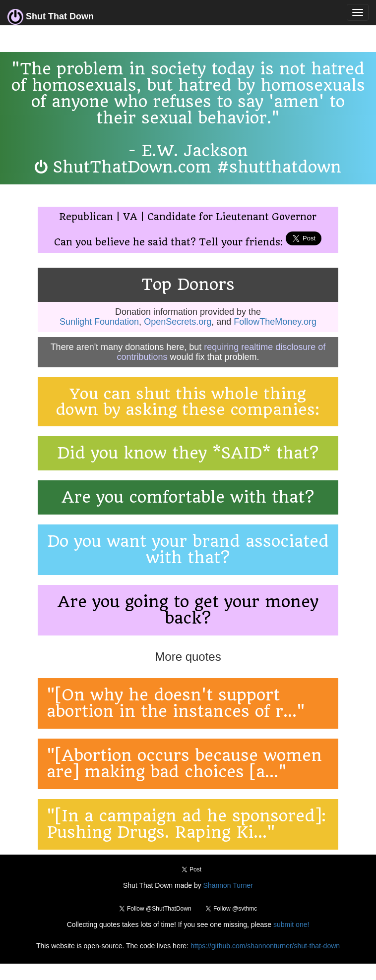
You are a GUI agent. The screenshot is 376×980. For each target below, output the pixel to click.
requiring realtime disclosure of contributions (221, 352)
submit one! (291, 924)
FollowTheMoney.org (275, 322)
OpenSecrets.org (178, 322)
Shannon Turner (228, 885)
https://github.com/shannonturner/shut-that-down (265, 946)
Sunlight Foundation (99, 322)
